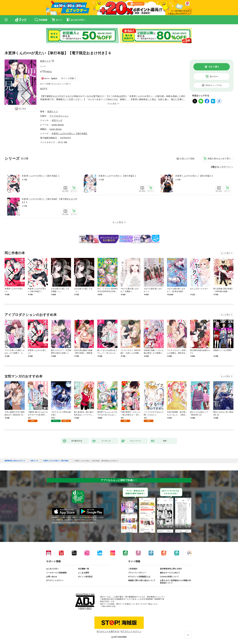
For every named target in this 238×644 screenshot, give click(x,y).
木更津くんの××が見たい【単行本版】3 (194, 176)
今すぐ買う (214, 67)
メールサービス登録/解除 (56, 573)
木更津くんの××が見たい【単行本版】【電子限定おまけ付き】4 (49, 201)
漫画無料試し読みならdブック (15, 461)
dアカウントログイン (55, 580)
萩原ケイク (45, 61)
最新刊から (227, 167)
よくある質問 (83, 573)
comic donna (58, 125)
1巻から (215, 167)
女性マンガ (57, 120)
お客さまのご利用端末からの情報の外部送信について (175, 582)
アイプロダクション (59, 116)
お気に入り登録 (187, 159)
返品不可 (44, 89)
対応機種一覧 (83, 569)
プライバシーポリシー (137, 573)
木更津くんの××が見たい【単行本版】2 (117, 176)
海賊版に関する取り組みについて (142, 580)
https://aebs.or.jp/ (109, 606)
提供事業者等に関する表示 (171, 569)
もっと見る (225, 253)
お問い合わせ (52, 577)
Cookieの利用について (169, 577)
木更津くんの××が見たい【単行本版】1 (41, 176)
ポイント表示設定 (85, 577)
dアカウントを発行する (108, 631)
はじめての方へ (53, 569)
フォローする (53, 61)
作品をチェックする (214, 85)
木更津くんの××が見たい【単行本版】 (70, 134)
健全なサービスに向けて (170, 573)
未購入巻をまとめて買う (219, 159)
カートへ (214, 76)
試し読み (22, 109)
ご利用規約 (133, 569)
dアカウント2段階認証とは (139, 577)
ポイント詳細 (67, 78)
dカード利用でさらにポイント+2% (54, 84)
